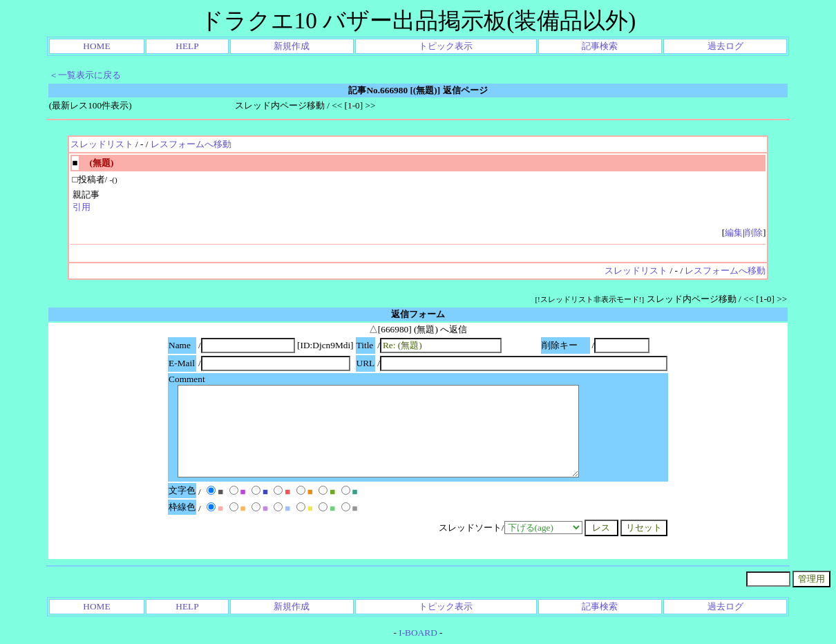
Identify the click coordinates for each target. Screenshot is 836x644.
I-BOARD (418, 633)
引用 (82, 207)
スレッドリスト (102, 144)
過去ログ (725, 46)
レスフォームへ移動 (191, 144)
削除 (754, 233)
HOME (96, 46)
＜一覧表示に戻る (85, 75)
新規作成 (292, 46)
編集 (734, 233)
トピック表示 (446, 46)
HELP (187, 46)
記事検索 (600, 46)
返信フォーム (418, 314)
